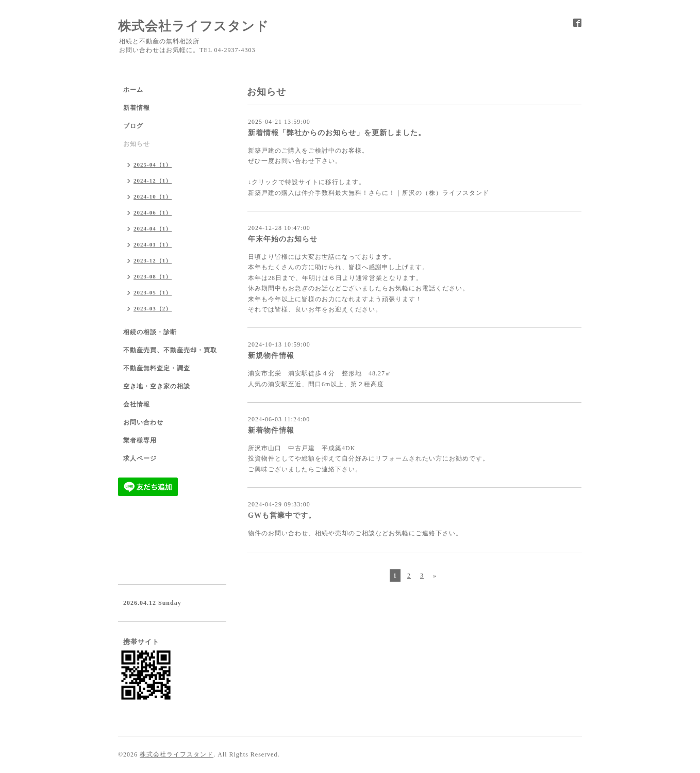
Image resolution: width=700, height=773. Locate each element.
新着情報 (137, 108)
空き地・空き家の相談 (157, 386)
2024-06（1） (153, 212)
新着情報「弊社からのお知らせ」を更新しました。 (337, 133)
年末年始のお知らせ (283, 239)
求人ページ (140, 458)
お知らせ (137, 144)
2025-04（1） (153, 165)
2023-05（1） (153, 292)
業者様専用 (140, 440)
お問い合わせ (143, 422)
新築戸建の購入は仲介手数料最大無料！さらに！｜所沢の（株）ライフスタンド (369, 193)
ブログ (133, 126)
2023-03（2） (153, 308)
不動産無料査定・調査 (157, 368)
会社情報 (137, 404)
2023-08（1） (153, 276)
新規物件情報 (271, 356)
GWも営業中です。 (282, 515)
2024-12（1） (153, 180)
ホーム (133, 90)
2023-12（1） (153, 260)
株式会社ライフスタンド (194, 26)
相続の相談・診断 (150, 332)
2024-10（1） (153, 196)
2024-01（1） (153, 244)
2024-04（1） (153, 228)
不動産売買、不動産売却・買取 (170, 350)
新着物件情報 (271, 430)
